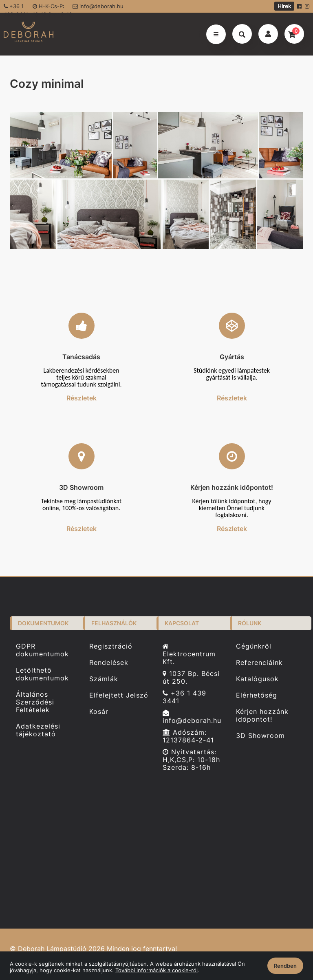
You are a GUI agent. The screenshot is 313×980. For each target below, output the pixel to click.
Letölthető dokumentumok (42, 674)
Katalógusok (257, 679)
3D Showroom (260, 736)
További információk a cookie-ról (156, 970)
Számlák (104, 679)
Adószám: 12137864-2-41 (188, 736)
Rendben (285, 966)
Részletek (82, 398)
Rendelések (109, 663)
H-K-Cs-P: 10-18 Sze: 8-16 (52, 8)
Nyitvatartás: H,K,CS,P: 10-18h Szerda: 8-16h (191, 760)
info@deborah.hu (98, 6)
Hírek (284, 6)
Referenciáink (259, 663)
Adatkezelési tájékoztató (38, 730)
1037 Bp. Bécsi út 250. (191, 678)
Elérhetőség (257, 695)
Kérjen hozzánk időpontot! (262, 716)
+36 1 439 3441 (184, 697)
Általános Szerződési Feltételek (35, 702)
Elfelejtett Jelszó (119, 695)
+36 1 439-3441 (16, 8)
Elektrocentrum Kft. (189, 654)
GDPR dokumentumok (42, 650)
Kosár (99, 712)
